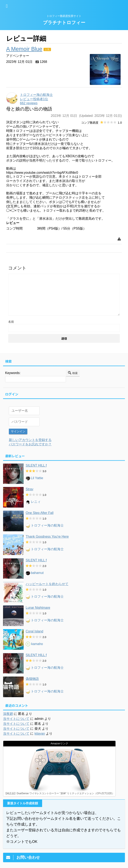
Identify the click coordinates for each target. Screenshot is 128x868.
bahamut (37, 573)
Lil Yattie (37, 478)
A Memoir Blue (24, 49)
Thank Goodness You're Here (47, 536)
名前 (11, 322)
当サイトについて (16, 718)
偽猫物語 (32, 678)
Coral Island (34, 631)
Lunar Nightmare (38, 607)
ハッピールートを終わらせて (47, 584)
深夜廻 (8, 713)
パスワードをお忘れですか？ (30, 444)
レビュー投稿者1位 (34, 99)
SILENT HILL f (36, 465)
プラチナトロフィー (64, 23)
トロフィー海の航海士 (47, 525)
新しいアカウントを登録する (30, 439)
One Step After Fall (40, 512)
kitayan (40, 733)
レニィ (36, 501)
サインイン (18, 431)
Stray (29, 489)
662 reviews (29, 103)
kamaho (37, 644)
